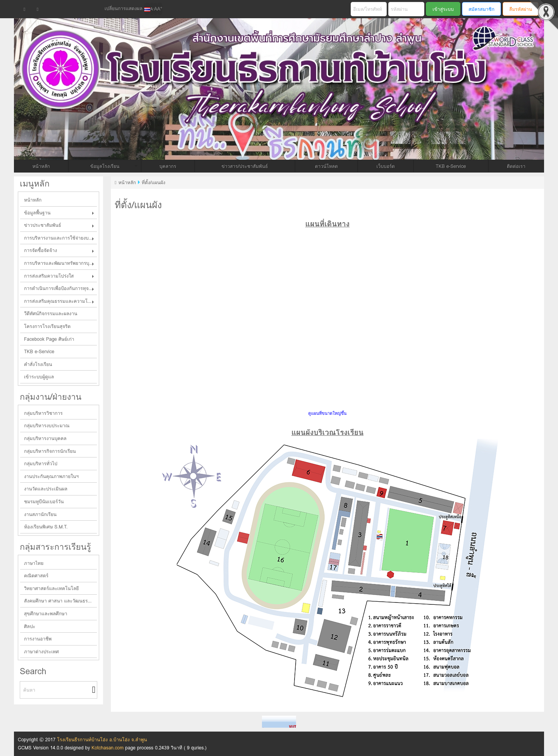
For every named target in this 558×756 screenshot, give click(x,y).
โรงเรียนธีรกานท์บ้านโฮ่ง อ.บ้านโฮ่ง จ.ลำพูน (102, 740)
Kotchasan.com (108, 748)
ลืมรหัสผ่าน (521, 9)
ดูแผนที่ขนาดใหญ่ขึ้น (328, 413)
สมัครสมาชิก (481, 9)
